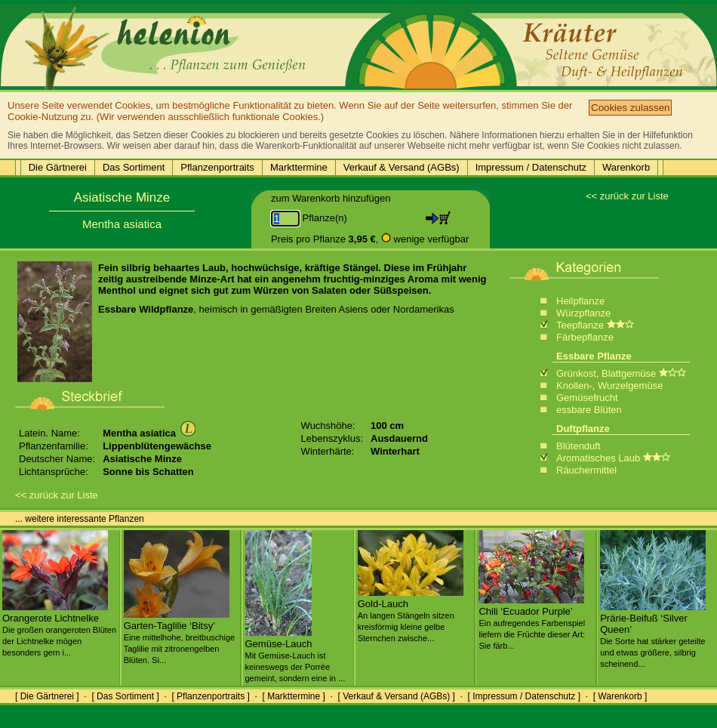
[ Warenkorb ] (620, 696)
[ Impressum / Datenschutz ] (524, 696)
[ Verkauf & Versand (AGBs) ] (397, 696)
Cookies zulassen (630, 108)
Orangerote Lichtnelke (59, 629)
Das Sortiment (134, 167)
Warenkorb (626, 167)
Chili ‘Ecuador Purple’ (532, 622)
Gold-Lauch (411, 615)
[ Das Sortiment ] (125, 696)
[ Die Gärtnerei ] (47, 696)
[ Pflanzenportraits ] (210, 696)
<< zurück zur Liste (627, 196)
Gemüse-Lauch (295, 655)
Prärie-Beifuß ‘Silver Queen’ (653, 635)
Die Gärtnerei (58, 167)
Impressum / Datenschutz (531, 167)
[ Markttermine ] (293, 696)
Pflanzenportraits (217, 167)
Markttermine (299, 167)
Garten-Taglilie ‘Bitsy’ (179, 637)
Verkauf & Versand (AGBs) (402, 167)
